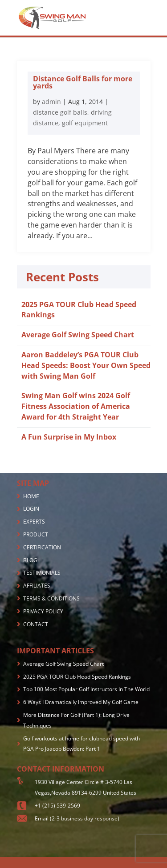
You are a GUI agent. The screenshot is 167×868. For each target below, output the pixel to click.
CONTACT (36, 624)
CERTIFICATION (42, 547)
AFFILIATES (37, 586)
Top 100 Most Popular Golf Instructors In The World (86, 689)
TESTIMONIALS (42, 573)
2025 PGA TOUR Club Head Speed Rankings (77, 677)
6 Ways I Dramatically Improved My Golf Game (81, 702)
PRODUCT (36, 534)
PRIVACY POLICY (43, 611)
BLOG (30, 560)
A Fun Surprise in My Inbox (69, 437)
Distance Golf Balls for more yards (83, 82)
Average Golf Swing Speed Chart (78, 335)
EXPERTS (34, 522)
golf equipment (85, 123)
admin (51, 102)
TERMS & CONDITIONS (51, 598)
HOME (31, 496)
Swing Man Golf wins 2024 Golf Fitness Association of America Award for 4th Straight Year (76, 406)
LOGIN (31, 509)
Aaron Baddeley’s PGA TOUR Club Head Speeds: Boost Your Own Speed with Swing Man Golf (86, 365)
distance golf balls (60, 112)
